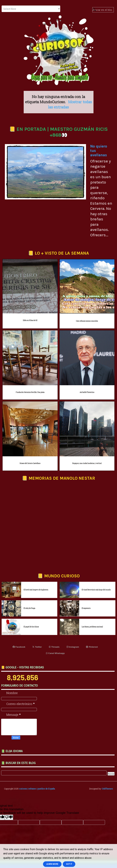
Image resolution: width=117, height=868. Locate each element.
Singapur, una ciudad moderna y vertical (87, 463)
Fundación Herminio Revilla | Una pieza (30, 392)
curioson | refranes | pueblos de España (37, 789)
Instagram (73, 647)
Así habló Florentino (87, 392)
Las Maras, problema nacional (92, 627)
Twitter (37, 647)
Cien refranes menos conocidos (87, 321)
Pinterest (92, 647)
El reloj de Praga (29, 608)
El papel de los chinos (31, 627)
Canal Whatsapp (55, 653)
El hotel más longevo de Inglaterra (36, 590)
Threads (54, 647)
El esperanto (86, 608)
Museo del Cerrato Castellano (30, 463)
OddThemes (107, 789)
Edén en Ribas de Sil (30, 320)
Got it (69, 864)
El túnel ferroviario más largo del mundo (96, 590)
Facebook (19, 647)
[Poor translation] (9, 817)
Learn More (52, 864)
